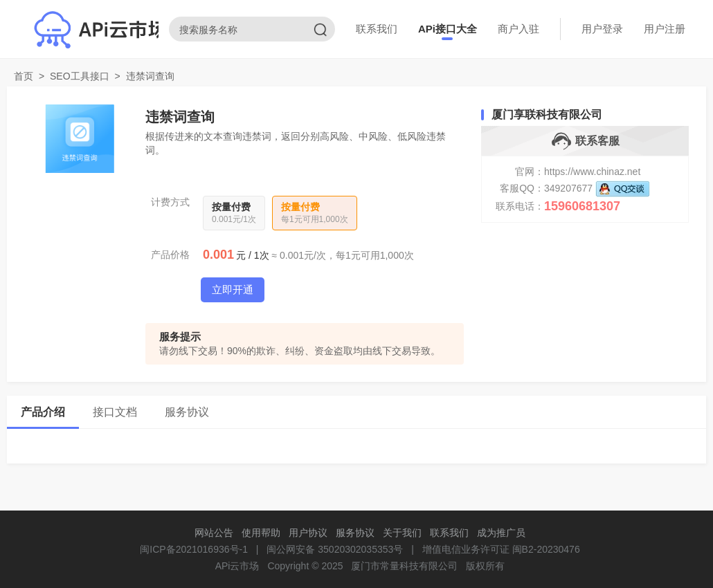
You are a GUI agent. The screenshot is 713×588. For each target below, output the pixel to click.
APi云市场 (237, 566)
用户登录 (602, 29)
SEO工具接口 (80, 76)
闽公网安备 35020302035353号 (335, 549)
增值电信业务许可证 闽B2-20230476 (501, 549)
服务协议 (187, 412)
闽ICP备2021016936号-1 (194, 549)
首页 (24, 76)
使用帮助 (261, 533)
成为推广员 (501, 533)
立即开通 (233, 290)
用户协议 (308, 533)
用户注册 (665, 29)
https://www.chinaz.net (592, 172)
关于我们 (402, 533)
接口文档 (115, 412)
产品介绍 (43, 412)
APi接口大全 (448, 29)
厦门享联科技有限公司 (547, 114)
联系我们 (377, 29)
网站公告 (214, 533)
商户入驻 (518, 29)
